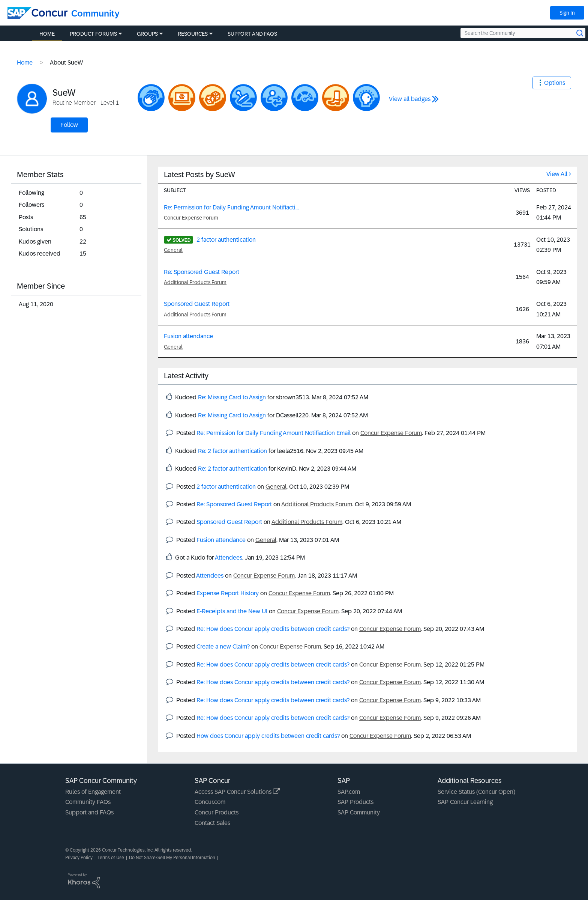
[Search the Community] (523, 33)
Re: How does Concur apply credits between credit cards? (273, 629)
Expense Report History (228, 593)
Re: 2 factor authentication (232, 451)
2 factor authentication (226, 240)
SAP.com (349, 792)
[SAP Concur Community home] (37, 13)
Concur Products (217, 812)
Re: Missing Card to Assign (232, 397)
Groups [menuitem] (147, 34)
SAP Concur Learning (465, 802)
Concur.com (210, 802)
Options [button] (555, 83)
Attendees (229, 558)
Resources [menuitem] (193, 34)
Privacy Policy (79, 858)
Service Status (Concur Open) (476, 792)
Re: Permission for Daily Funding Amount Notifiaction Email (274, 433)
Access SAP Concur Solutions (237, 792)
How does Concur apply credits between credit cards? (268, 736)
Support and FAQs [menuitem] (252, 34)
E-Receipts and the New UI (232, 611)
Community (95, 13)
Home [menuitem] (47, 34)
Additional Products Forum (195, 282)
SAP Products (355, 802)
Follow (69, 125)
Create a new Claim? (223, 646)
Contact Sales (212, 823)
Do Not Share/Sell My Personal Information (172, 858)
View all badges (410, 99)
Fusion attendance (188, 336)
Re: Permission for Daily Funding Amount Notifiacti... (231, 207)
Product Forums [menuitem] (93, 34)
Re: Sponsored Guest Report (202, 272)
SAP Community (359, 812)
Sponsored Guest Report (197, 304)
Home (25, 62)
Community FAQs (88, 802)
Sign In (567, 13)
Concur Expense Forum (191, 218)
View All (557, 174)
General (173, 250)
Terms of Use (111, 858)
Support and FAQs (89, 812)
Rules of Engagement (93, 792)
